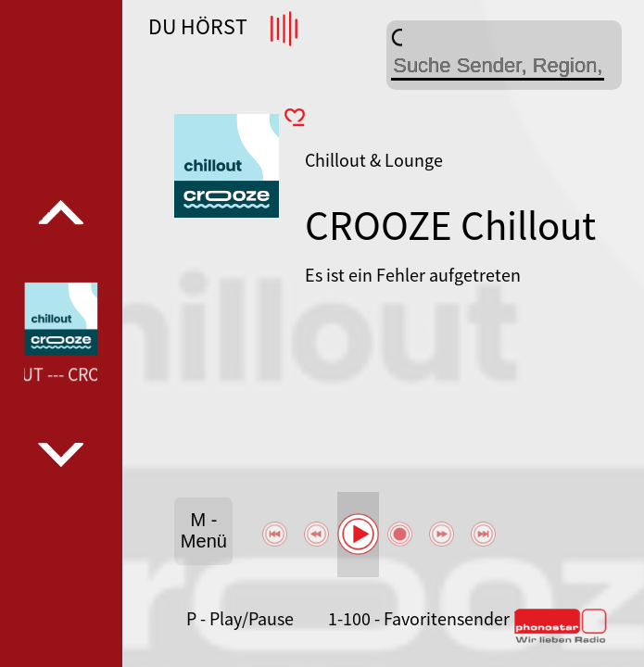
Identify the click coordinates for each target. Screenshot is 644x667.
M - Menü (204, 530)
